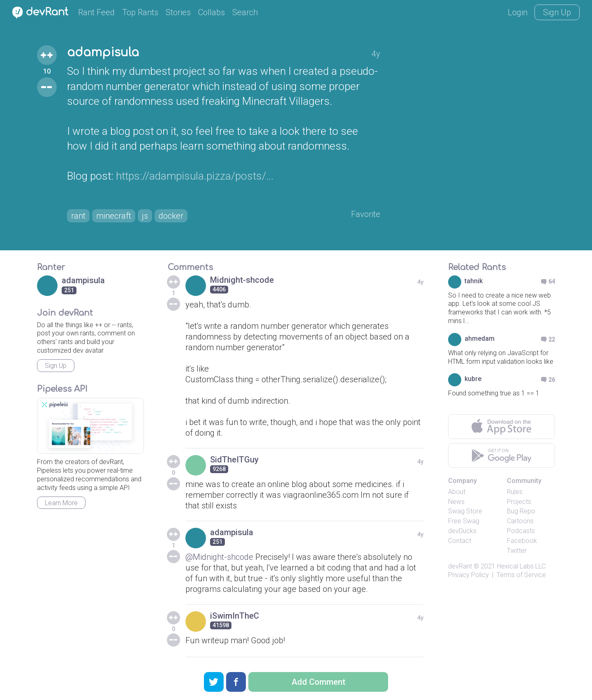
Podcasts (521, 531)
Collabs (212, 12)
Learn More (61, 503)
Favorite (366, 214)
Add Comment (318, 682)
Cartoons (520, 521)
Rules (515, 492)
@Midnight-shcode (219, 557)
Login (518, 12)
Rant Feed (96, 12)
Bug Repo (521, 511)
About (457, 492)
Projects (519, 502)
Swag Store (465, 511)
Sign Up (557, 12)
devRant (460, 566)
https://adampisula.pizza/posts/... (195, 176)
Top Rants (140, 12)
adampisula (103, 53)
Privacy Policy (468, 575)
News (456, 502)
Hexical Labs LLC (521, 566)
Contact (460, 541)
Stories (178, 12)
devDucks (462, 531)
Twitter (517, 551)
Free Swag (464, 521)
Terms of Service (521, 575)
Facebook (522, 541)
